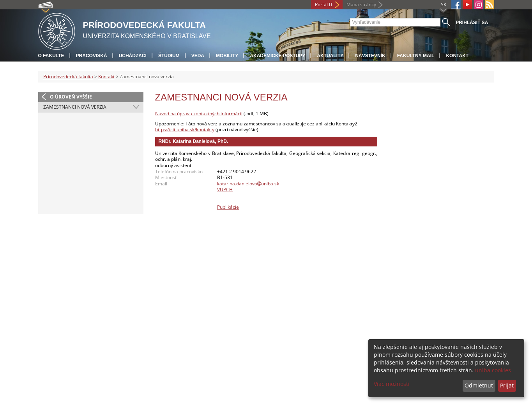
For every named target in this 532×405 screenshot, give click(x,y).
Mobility (227, 56)
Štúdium (169, 56)
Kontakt (457, 56)
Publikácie (228, 207)
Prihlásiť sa (472, 23)
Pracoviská (92, 56)
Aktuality (330, 56)
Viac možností (392, 384)
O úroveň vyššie (71, 97)
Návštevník (370, 56)
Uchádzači (133, 56)
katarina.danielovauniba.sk (248, 184)
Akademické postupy (277, 56)
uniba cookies (493, 370)
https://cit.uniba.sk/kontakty (185, 129)
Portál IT (324, 4)
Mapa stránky (361, 4)
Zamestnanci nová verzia (75, 107)
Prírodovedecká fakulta (68, 77)
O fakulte (51, 56)
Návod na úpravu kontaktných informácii (199, 114)
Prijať (507, 385)
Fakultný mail (416, 56)
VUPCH (225, 189)
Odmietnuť (479, 385)
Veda (198, 56)
